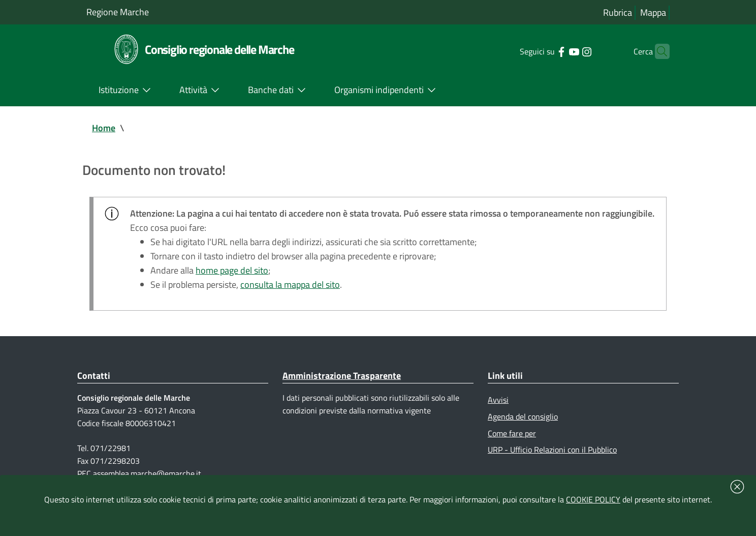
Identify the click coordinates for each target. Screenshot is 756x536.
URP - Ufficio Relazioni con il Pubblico (552, 450)
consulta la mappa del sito (290, 285)
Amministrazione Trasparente (342, 376)
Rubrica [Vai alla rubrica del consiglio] (618, 12)
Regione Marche (118, 12)
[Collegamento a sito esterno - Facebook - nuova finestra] (545, 51)
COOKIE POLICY (593, 499)
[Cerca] (657, 51)
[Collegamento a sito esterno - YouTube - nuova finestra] (558, 51)
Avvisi (498, 400)
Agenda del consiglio (523, 416)
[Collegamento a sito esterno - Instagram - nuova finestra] (571, 51)
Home (104, 128)
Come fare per (512, 433)
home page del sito (232, 270)
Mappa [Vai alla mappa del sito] (653, 12)
